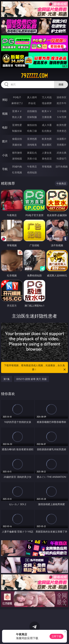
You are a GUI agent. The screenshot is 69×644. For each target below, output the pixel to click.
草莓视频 (47, 166)
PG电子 (17, 97)
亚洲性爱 (17, 125)
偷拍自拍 (32, 125)
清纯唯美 (32, 145)
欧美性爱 (62, 125)
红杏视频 (17, 172)
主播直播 (47, 117)
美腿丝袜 (17, 145)
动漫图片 (62, 139)
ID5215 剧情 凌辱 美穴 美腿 (31, 379)
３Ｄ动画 (62, 111)
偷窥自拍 (17, 139)
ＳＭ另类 (62, 117)
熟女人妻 (17, 117)
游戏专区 (62, 97)
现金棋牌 (47, 103)
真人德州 (32, 97)
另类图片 (62, 145)
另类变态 (62, 131)
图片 (5, 141)
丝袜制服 (32, 117)
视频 (5, 114)
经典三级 (32, 131)
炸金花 (32, 103)
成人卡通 (47, 125)
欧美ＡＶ (47, 111)
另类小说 (32, 159)
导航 (5, 169)
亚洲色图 (32, 139)
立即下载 (56, 636)
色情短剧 (32, 172)
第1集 (7, 379)
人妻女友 (47, 153)
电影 (5, 127)
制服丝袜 (17, 131)
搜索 (61, 84)
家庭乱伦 (32, 153)
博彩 (5, 100)
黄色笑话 (47, 159)
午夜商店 (32, 166)
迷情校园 (17, 159)
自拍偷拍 (32, 111)
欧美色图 (47, 139)
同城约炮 (17, 166)
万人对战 (47, 97)
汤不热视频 (62, 166)
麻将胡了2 (17, 103)
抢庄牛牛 (62, 103)
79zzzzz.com (34, 76)
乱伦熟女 (47, 131)
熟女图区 (47, 145)
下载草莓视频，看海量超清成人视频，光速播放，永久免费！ (35, 368)
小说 (5, 155)
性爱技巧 (62, 159)
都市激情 (17, 153)
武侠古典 (62, 153)
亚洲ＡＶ (17, 111)
